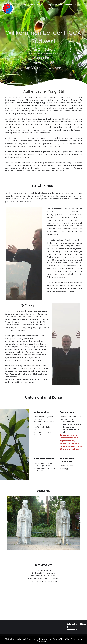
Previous (7, 524)
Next (80, 524)
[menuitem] (23, 5)
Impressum (72, 630)
